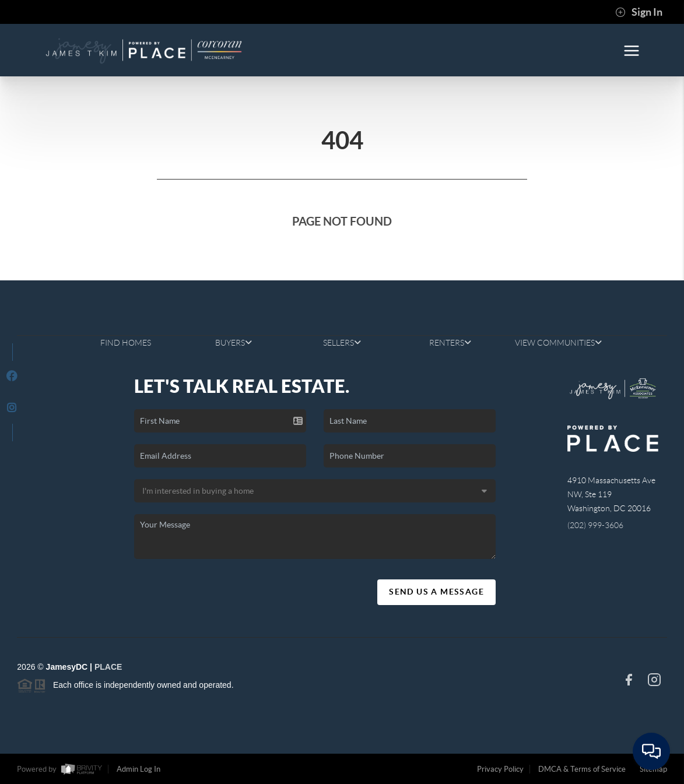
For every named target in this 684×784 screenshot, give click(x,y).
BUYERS (234, 343)
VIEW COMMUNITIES (558, 343)
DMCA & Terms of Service (582, 769)
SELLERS (342, 343)
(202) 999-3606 (595, 525)
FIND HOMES (126, 343)
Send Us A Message (436, 592)
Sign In (639, 12)
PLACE (108, 667)
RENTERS (450, 343)
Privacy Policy (500, 769)
